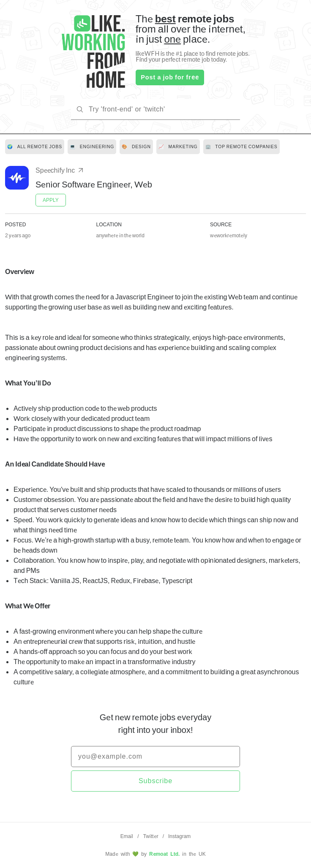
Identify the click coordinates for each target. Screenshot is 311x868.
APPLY (51, 200)
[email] (155, 757)
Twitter (151, 836)
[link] (35, 147)
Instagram (179, 836)
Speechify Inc (60, 170)
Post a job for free (170, 77)
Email (127, 836)
